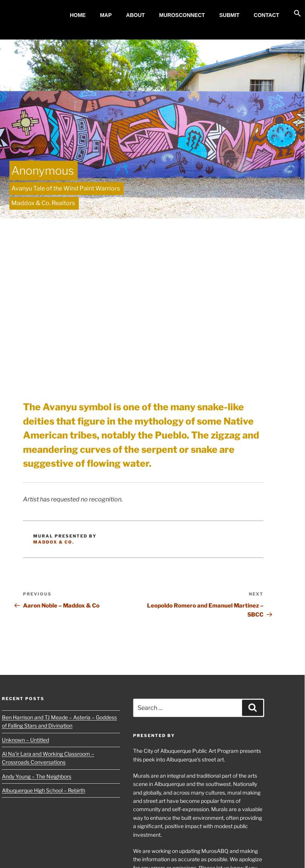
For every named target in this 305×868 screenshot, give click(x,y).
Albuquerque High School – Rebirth (44, 790)
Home (78, 15)
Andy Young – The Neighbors (37, 776)
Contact (266, 15)
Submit (229, 15)
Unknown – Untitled (25, 740)
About (135, 15)
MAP (106, 15)
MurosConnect (182, 15)
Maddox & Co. (54, 542)
